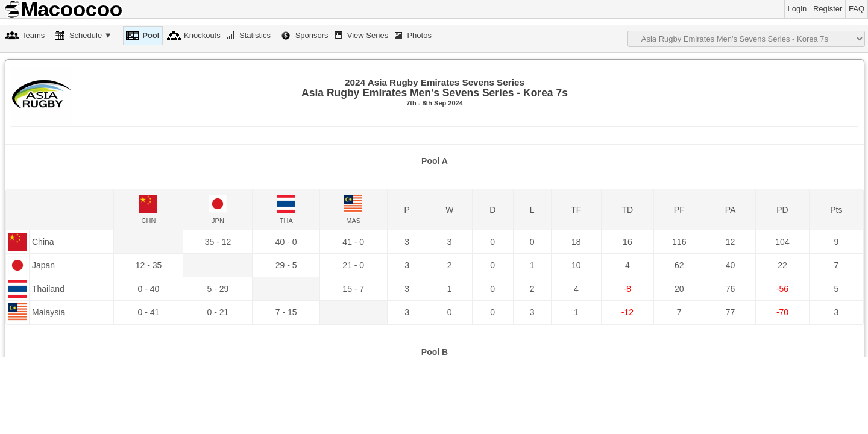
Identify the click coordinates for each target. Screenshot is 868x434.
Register (828, 9)
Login (797, 9)
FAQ (857, 9)
